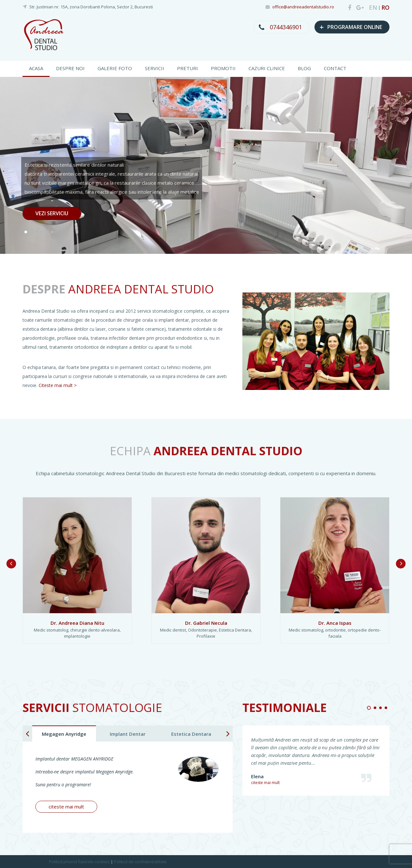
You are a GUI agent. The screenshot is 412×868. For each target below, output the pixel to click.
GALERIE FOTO (115, 68)
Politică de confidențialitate (140, 862)
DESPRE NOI (70, 68)
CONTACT (335, 68)
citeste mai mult (66, 807)
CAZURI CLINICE (267, 68)
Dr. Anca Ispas (335, 623)
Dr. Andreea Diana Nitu (77, 623)
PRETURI (187, 68)
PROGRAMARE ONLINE (351, 27)
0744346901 (286, 27)
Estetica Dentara (191, 734)
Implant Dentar (128, 734)
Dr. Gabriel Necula (206, 623)
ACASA (36, 68)
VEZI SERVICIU (52, 213)
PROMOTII (223, 68)
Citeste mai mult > (58, 385)
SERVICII (154, 68)
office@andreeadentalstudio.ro (303, 7)
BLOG (304, 68)
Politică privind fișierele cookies (79, 862)
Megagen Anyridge (64, 734)
